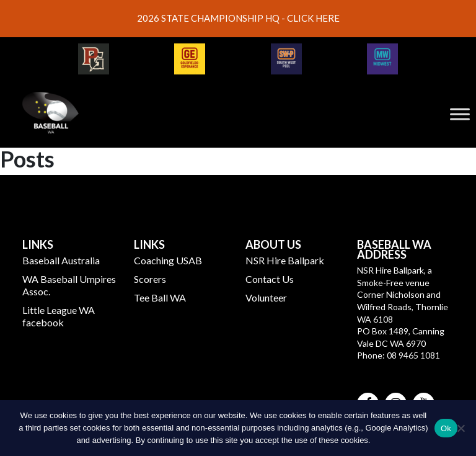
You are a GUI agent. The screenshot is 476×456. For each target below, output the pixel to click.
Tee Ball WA (160, 297)
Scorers (150, 279)
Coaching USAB (168, 260)
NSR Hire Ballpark (285, 260)
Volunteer (266, 297)
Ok (446, 428)
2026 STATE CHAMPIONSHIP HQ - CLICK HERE (238, 18)
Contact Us (270, 279)
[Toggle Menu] (460, 114)
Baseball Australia (61, 260)
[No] (461, 428)
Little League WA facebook (59, 316)
